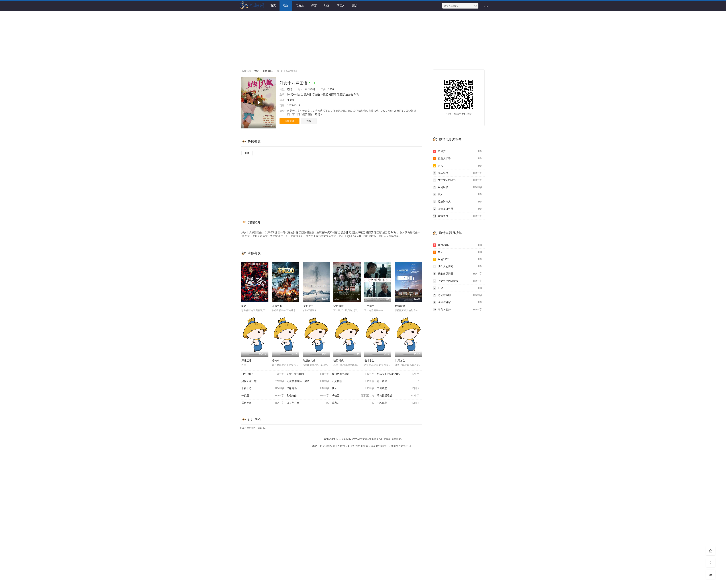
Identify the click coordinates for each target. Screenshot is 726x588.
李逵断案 (398, 388)
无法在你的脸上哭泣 (308, 381)
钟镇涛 (291, 95)
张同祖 (291, 100)
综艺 (314, 5)
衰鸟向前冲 (457, 310)
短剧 (355, 5)
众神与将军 (457, 302)
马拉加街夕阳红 (308, 374)
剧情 (290, 89)
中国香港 (310, 89)
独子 (353, 388)
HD (247, 153)
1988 (331, 89)
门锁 (457, 288)
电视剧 (300, 5)
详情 (319, 114)
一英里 (263, 396)
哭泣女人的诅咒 (457, 180)
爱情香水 (457, 216)
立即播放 (289, 121)
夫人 (457, 166)
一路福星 (398, 403)
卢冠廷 (324, 95)
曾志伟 (308, 95)
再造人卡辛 (457, 159)
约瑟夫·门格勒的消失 (398, 374)
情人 (457, 252)
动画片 (341, 5)
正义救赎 (353, 381)
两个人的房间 (457, 267)
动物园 (353, 396)
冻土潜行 (308, 306)
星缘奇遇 (308, 388)
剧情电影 (268, 71)
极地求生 (369, 360)
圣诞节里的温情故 (457, 281)
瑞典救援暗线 (398, 396)
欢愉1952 (457, 259)
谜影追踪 (338, 306)
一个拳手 (369, 306)
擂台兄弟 (263, 403)
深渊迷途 (246, 360)
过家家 (353, 403)
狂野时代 (338, 360)
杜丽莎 (333, 95)
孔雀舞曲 (308, 396)
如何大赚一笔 (263, 381)
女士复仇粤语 (457, 209)
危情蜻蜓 (400, 306)
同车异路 (457, 173)
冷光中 (276, 360)
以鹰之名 (400, 360)
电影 (286, 5)
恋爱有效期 (457, 295)
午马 (356, 95)
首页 (273, 5)
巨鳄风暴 (457, 187)
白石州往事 (308, 403)
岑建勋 (316, 95)
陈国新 (341, 95)
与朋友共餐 (309, 360)
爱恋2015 (457, 245)
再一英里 (398, 381)
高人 (457, 194)
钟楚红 (299, 95)
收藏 (309, 121)
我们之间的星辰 (353, 374)
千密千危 (263, 388)
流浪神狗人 (457, 202)
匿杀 (244, 306)
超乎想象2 (263, 374)
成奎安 (349, 95)
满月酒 (457, 151)
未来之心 (277, 306)
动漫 (327, 5)
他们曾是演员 (457, 274)
